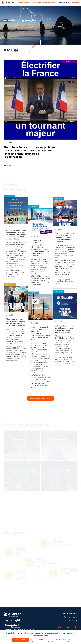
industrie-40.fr (64, 3)
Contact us (72, 621)
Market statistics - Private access (44, 3)
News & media (70, 614)
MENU (5, 6)
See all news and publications (40, 398)
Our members (70, 617)
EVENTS (69, 61)
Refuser (41, 640)
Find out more (61, 640)
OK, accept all (21, 640)
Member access (24, 3)
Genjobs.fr (76, 3)
